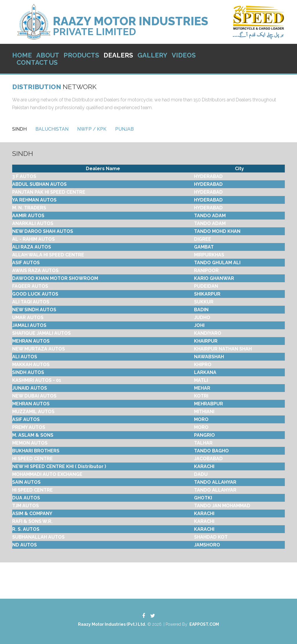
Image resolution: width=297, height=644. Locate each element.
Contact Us (37, 63)
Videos (184, 55)
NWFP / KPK (92, 129)
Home (22, 55)
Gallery (152, 55)
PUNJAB (124, 129)
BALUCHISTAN (52, 129)
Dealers (118, 55)
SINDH (19, 129)
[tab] (19, 129)
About (48, 55)
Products (81, 55)
